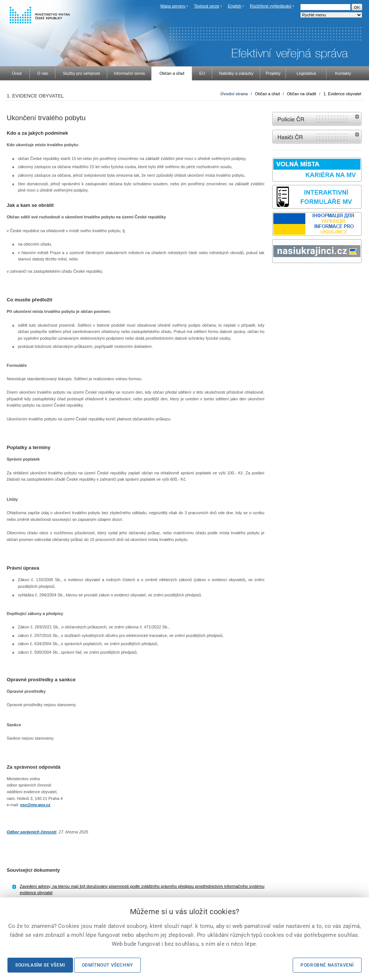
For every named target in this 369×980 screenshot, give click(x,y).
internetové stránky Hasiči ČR (317, 137)
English (235, 6)
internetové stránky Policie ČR (317, 119)
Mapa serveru (173, 6)
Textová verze (207, 6)
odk (276, 277)
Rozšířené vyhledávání (271, 6)
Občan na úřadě (301, 94)
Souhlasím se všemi (40, 965)
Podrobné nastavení (327, 965)
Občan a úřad (268, 94)
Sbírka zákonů (273, 277)
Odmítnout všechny (107, 965)
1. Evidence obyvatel (342, 94)
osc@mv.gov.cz (35, 805)
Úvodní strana (234, 94)
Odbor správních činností (31, 832)
